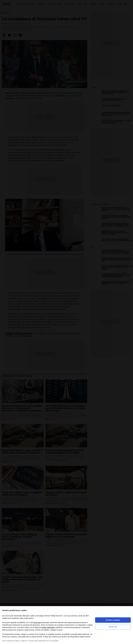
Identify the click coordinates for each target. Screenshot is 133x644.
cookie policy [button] (28, 618)
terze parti (37, 623)
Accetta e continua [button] (113, 620)
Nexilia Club (113, 627)
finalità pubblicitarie (48, 627)
